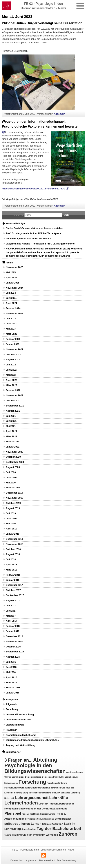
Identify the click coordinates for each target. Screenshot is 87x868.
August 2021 (13, 411)
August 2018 (13, 554)
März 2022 (11, 385)
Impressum (31, 860)
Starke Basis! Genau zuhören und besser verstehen (35, 228)
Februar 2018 (13, 575)
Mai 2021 (11, 426)
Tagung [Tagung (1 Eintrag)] (8, 835)
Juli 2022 (11, 365)
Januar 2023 (13, 344)
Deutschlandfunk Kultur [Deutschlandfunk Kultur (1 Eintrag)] (53, 777)
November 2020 (15, 452)
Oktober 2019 (13, 503)
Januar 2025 (13, 283)
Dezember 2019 (14, 493)
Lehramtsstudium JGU (18, 720)
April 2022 (11, 380)
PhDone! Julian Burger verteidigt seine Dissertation (42, 23)
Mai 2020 (11, 483)
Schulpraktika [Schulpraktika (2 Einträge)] (63, 819)
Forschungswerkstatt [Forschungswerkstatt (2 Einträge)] (17, 788)
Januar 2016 (13, 693)
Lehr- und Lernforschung (20, 714)
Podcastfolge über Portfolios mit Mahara (28, 238)
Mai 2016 (11, 672)
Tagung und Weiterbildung (21, 745)
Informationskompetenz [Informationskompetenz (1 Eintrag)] (40, 793)
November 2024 (15, 288)
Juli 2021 (11, 416)
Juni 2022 (11, 370)
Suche (19, 215)
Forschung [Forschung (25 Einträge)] (32, 782)
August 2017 (13, 600)
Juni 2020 (11, 477)
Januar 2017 (13, 631)
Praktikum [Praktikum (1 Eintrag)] (35, 814)
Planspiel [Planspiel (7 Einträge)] (13, 813)
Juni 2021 (11, 421)
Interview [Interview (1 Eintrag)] (56, 793)
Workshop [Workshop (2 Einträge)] (52, 835)
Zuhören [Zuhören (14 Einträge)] (68, 834)
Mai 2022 (11, 375)
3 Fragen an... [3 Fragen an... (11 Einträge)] (18, 760)
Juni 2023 (11, 324)
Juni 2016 (11, 667)
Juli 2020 (11, 472)
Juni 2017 (11, 611)
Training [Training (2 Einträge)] (17, 835)
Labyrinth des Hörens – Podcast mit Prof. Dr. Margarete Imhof (40, 244)
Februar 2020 (13, 488)
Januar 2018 (13, 580)
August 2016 (13, 657)
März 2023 (11, 334)
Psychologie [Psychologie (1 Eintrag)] (31, 819)
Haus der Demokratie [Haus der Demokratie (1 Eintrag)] (55, 788)
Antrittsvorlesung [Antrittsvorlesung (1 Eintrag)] (74, 772)
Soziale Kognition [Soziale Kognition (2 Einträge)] (53, 824)
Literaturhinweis (15, 725)
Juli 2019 (11, 513)
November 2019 (15, 498)
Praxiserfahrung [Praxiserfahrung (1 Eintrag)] (48, 814)
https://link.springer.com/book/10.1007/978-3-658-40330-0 (34, 189)
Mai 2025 (11, 272)
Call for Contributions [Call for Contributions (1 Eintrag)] (14, 777)
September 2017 (15, 595)
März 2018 (11, 570)
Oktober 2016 (13, 647)
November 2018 (15, 544)
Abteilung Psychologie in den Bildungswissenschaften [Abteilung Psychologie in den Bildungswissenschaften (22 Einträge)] (35, 765)
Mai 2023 (11, 329)
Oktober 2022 (13, 354)
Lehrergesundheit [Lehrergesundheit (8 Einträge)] (32, 798)
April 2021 (11, 431)
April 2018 (11, 565)
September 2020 (15, 462)
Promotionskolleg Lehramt (21, 735)
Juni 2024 (11, 298)
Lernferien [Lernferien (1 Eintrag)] (43, 804)
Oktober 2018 (13, 549)
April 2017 (11, 621)
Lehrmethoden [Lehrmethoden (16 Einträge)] (21, 803)
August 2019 (13, 508)
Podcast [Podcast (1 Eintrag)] (25, 814)
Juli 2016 (11, 662)
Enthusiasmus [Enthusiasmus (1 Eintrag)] (11, 783)
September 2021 (15, 406)
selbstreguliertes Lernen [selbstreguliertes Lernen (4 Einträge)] (23, 824)
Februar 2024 (13, 308)
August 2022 (13, 359)
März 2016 (11, 683)
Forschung (12, 709)
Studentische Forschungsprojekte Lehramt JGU (33, 740)
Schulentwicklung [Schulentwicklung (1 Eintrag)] (46, 819)
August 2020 (13, 467)
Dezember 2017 (14, 585)
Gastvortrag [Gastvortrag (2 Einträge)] (38, 788)
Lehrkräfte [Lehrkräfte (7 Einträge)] (58, 798)
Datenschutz (17, 860)
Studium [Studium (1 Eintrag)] (32, 829)
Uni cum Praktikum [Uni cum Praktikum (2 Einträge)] (34, 835)
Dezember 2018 (14, 539)
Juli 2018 (11, 559)
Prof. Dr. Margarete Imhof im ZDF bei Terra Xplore (33, 233)
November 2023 (15, 313)
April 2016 (11, 677)
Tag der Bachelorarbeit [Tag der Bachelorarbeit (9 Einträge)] (59, 829)
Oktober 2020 (13, 457)
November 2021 (15, 395)
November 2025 (15, 267)
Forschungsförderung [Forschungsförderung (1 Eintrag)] (57, 783)
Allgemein (59, 114)
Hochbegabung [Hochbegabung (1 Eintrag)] (21, 793)
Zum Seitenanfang (66, 860)
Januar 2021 (13, 447)
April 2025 (11, 278)
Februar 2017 (13, 626)
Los (66, 215)
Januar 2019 (13, 534)
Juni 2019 (11, 518)
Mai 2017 (11, 616)
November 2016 (15, 641)
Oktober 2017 (13, 590)
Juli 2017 (11, 606)
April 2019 (11, 529)
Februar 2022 (13, 390)
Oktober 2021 (13, 400)
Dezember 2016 (14, 636)
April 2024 (11, 303)
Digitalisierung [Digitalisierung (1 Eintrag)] (72, 777)
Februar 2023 (13, 339)
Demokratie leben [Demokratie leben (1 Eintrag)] (33, 777)
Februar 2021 (13, 442)
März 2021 (11, 436)
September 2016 (15, 652)
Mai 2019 (11, 523)
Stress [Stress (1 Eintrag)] (25, 829)
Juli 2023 (11, 319)
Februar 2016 (13, 687)
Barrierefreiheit (47, 860)
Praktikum (12, 730)
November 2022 (15, 349)
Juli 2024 (11, 293)
